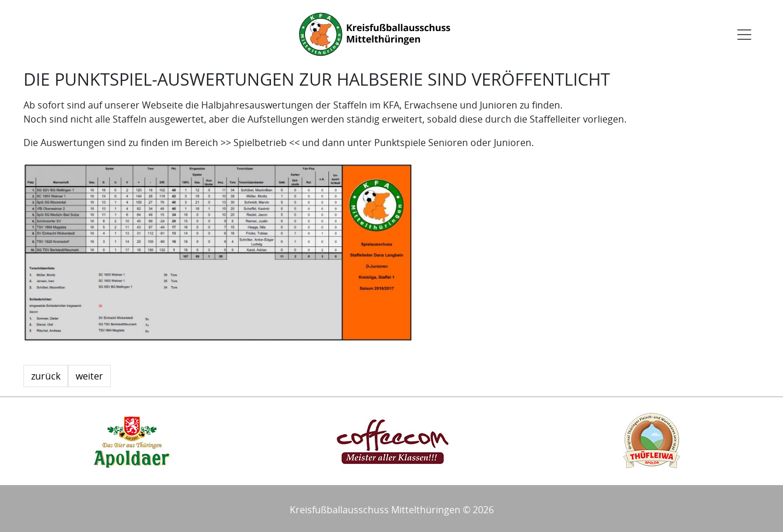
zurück (46, 376)
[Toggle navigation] (744, 35)
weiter (89, 376)
